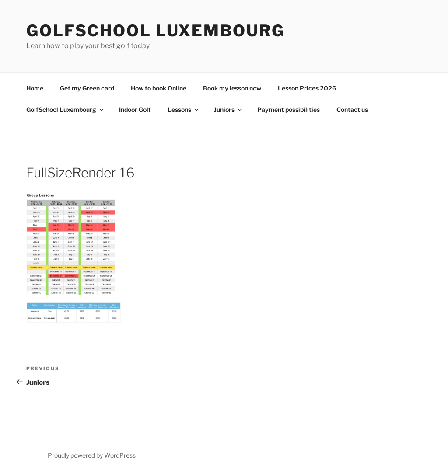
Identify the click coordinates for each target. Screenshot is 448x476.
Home (35, 88)
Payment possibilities (289, 109)
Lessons (184, 109)
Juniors (228, 109)
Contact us (352, 109)
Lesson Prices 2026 (307, 88)
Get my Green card (87, 88)
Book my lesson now (232, 88)
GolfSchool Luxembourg (155, 31)
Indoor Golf (135, 109)
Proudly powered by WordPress (92, 455)
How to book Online (159, 88)
